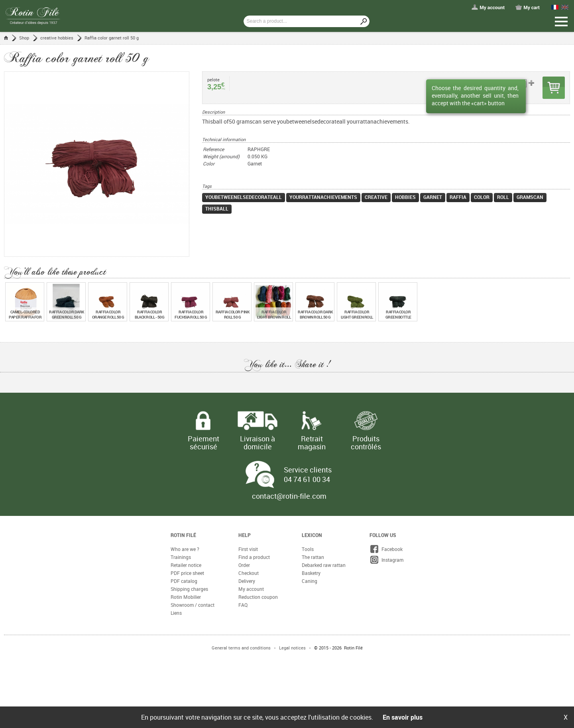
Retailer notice (186, 565)
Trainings (181, 557)
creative (376, 197)
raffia (458, 197)
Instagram (386, 560)
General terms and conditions (241, 648)
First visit (248, 549)
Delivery (247, 581)
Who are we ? (185, 549)
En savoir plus (403, 717)
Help (245, 535)
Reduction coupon (258, 597)
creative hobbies (57, 38)
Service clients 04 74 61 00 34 (308, 474)
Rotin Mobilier (186, 597)
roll (503, 197)
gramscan (530, 197)
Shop (24, 38)
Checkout (249, 573)
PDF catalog (184, 581)
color (482, 197)
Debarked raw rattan (324, 565)
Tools (308, 549)
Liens (176, 613)
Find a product (254, 557)
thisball (217, 209)
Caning (310, 581)
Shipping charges (189, 589)
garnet (433, 197)
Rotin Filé (183, 535)
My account (251, 589)
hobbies (405, 197)
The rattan (313, 557)
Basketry (311, 573)
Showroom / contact (193, 605)
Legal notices (292, 648)
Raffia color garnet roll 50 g (112, 38)
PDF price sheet (187, 573)
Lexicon (312, 535)
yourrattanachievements (323, 197)
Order (244, 565)
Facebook (386, 549)
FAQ (243, 605)
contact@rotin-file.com (289, 496)
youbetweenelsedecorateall (244, 197)
